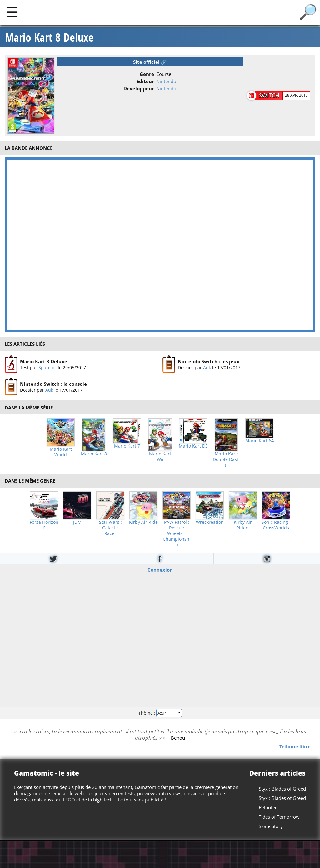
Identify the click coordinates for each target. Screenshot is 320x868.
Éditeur (145, 81)
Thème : (160, 713)
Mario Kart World (61, 452)
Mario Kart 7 (127, 446)
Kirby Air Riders (243, 525)
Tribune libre (295, 746)
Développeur (139, 88)
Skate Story (271, 826)
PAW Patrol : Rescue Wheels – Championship (177, 533)
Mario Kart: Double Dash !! (226, 459)
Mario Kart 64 (260, 441)
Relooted (268, 807)
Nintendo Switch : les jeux (209, 361)
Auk (207, 367)
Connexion (160, 570)
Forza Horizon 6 (44, 525)
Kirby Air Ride (143, 522)
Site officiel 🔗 (150, 62)
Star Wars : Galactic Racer (110, 528)
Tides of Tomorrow (279, 817)
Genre (147, 74)
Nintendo (166, 81)
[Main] (12, 12)
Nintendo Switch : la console (53, 384)
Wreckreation (210, 522)
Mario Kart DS (193, 446)
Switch (269, 95)
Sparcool (47, 367)
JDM (77, 522)
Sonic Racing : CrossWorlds (276, 525)
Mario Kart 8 (94, 454)
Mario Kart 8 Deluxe (49, 37)
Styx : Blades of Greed (282, 789)
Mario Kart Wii (160, 457)
